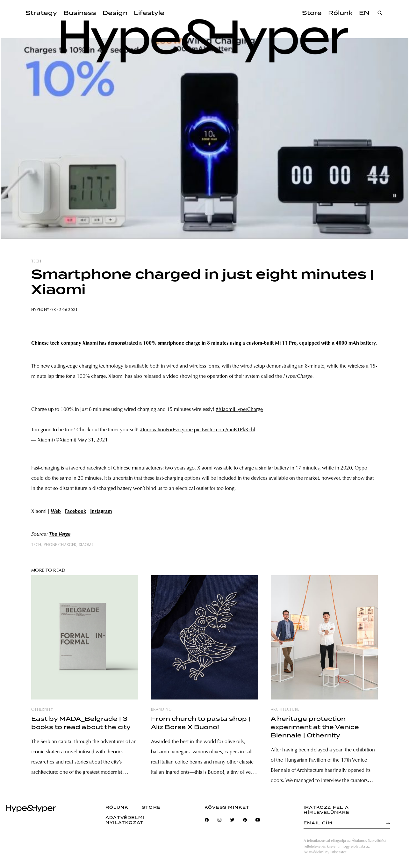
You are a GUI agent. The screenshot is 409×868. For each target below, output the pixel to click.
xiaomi (86, 545)
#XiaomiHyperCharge (239, 410)
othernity (42, 710)
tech (36, 262)
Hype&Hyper (44, 310)
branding (161, 710)
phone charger (60, 545)
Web (56, 512)
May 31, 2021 (93, 440)
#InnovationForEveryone (166, 430)
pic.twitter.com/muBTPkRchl (225, 430)
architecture (285, 710)
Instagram (101, 512)
